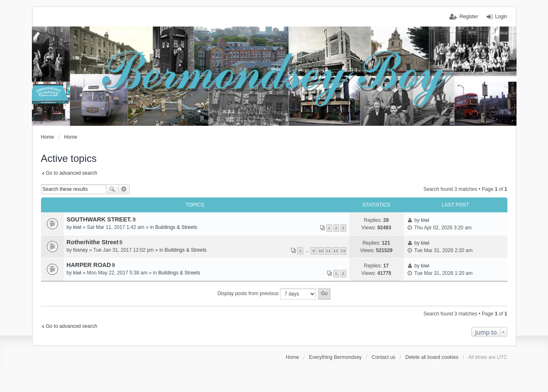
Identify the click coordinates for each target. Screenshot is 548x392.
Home (292, 357)
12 (336, 251)
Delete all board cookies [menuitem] (432, 357)
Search (112, 189)
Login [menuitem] (501, 17)
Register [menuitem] (469, 17)
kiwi (77, 227)
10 (321, 251)
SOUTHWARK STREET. (99, 219)
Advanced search (124, 189)
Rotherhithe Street (93, 242)
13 (343, 251)
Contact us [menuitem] (383, 357)
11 (328, 251)
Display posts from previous (267, 294)
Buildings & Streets (176, 227)
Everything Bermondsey (335, 357)
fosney (81, 250)
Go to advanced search (72, 173)
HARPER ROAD (89, 265)
